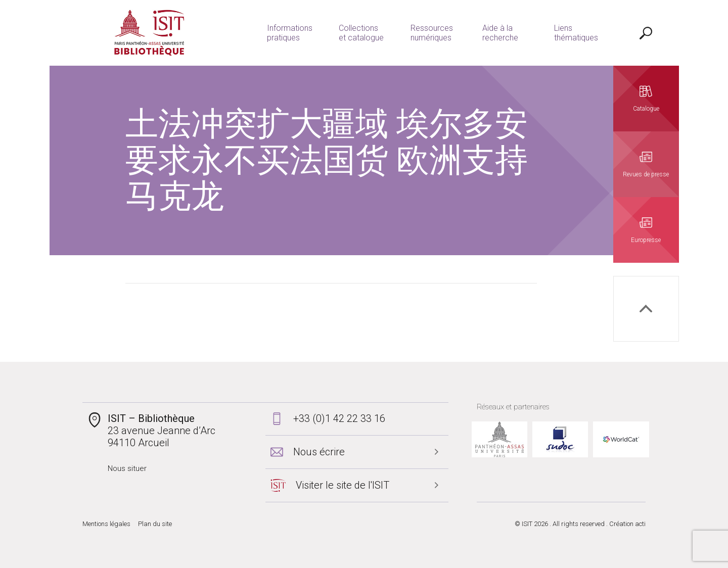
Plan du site (155, 524)
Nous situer (127, 468)
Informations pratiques (290, 33)
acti (640, 524)
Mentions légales (106, 524)
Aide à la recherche (500, 33)
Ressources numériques (432, 33)
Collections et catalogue (361, 33)
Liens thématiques (576, 33)
